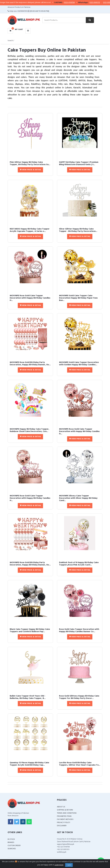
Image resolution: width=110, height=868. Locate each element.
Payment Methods (65, 819)
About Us (61, 807)
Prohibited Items (64, 816)
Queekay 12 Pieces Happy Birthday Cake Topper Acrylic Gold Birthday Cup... (29, 764)
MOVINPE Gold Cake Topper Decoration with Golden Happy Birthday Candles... (79, 364)
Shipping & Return (65, 810)
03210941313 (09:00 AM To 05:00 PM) (33, 11)
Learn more (59, 865)
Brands (11, 842)
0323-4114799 (74, 3)
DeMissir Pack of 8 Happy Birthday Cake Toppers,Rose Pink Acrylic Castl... (79, 564)
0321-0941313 (99, 3)
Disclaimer (62, 826)
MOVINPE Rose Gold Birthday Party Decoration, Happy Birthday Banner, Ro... (30, 364)
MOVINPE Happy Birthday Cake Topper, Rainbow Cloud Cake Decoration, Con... (29, 430)
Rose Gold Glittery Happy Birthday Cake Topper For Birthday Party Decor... (79, 697)
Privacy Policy (64, 823)
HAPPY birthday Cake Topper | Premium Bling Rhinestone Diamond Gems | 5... (79, 163)
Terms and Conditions (67, 813)
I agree (69, 865)
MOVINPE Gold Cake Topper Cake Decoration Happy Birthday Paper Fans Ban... (78, 298)
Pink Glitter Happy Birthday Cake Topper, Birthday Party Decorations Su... (30, 163)
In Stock (11, 839)
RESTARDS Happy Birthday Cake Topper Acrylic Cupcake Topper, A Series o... (30, 230)
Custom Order (14, 846)
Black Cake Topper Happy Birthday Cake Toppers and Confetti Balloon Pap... (30, 630)
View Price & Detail (30, 170)
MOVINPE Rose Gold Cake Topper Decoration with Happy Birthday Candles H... (30, 298)
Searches (12, 849)
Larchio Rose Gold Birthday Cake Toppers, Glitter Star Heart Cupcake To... (80, 764)
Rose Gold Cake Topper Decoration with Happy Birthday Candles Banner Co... (79, 630)
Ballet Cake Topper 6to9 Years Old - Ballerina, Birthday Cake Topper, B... (28, 697)
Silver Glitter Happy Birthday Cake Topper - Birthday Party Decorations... (78, 230)
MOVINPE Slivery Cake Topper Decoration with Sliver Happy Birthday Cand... (78, 498)
